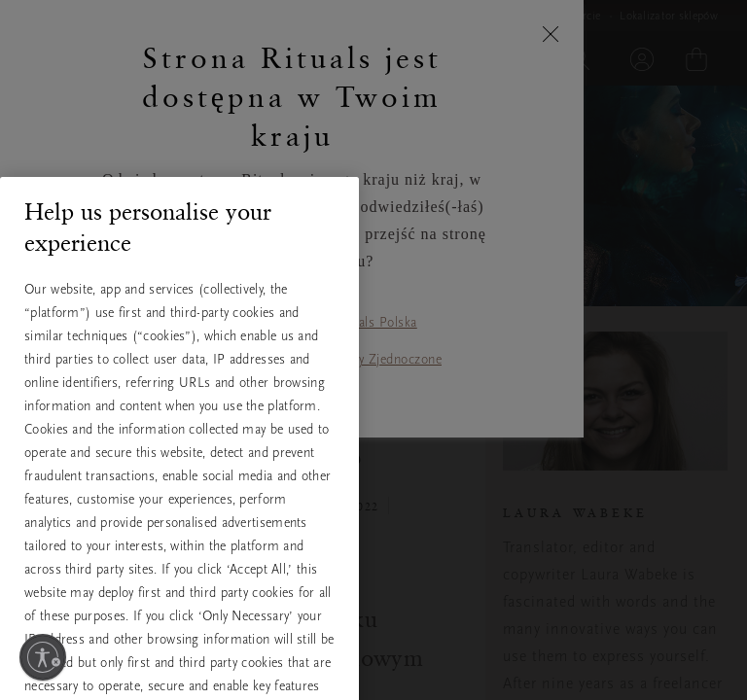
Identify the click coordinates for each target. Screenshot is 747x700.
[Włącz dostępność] (43, 657)
